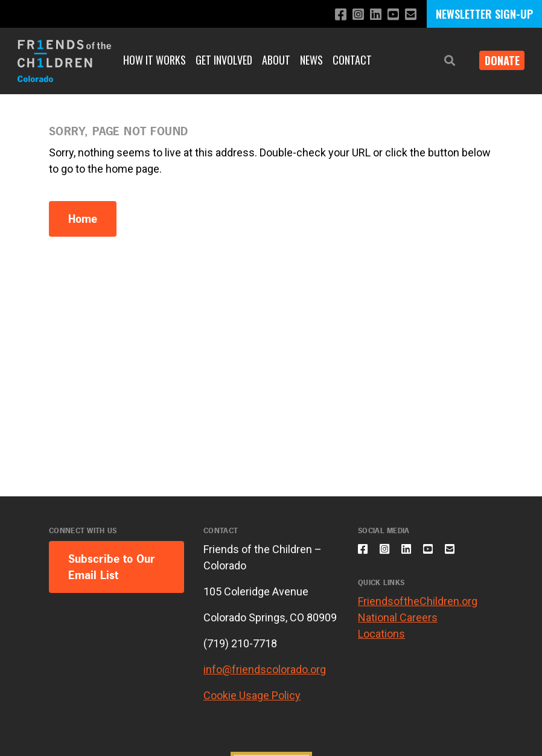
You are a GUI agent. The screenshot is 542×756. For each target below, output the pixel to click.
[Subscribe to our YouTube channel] (390, 15)
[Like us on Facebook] (332, 15)
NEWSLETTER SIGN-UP (484, 14)
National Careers (398, 624)
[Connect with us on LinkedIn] (371, 15)
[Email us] (410, 15)
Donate (497, 60)
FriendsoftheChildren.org (418, 608)
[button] (441, 61)
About (276, 60)
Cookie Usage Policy (252, 695)
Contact (352, 60)
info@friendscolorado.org (265, 669)
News (311, 60)
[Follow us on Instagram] (352, 15)
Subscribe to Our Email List (112, 567)
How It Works (155, 60)
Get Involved (224, 60)
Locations (381, 640)
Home (83, 219)
